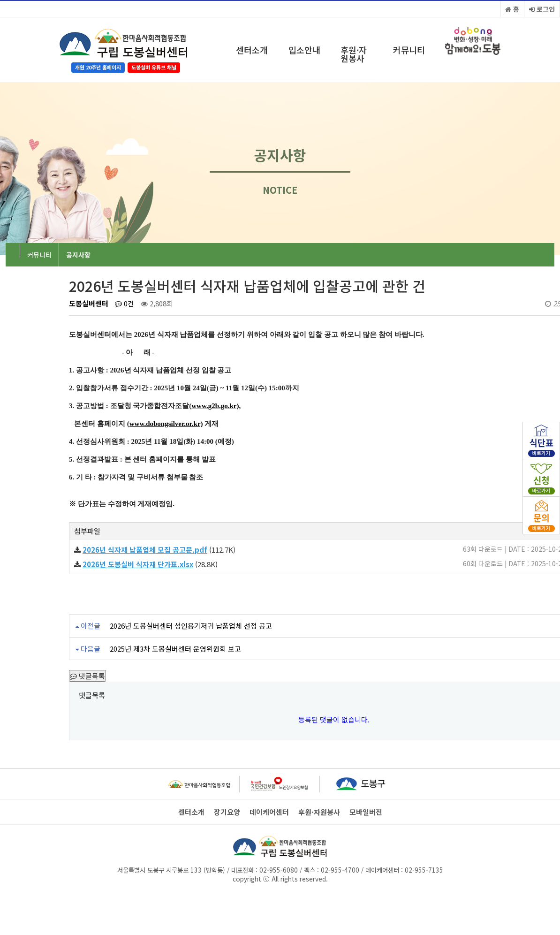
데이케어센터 (269, 812)
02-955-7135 (424, 870)
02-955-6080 (279, 870)
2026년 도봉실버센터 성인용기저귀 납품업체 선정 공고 (191, 626)
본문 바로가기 (0, 0)
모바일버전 (366, 812)
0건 (125, 303)
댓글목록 (87, 676)
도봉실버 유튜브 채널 (154, 67)
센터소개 (252, 50)
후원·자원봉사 (354, 54)
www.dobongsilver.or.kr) (166, 424)
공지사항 (78, 255)
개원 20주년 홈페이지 (98, 67)
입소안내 (304, 50)
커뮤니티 (409, 50)
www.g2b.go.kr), (216, 406)
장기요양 (227, 812)
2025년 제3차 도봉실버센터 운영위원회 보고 (175, 649)
